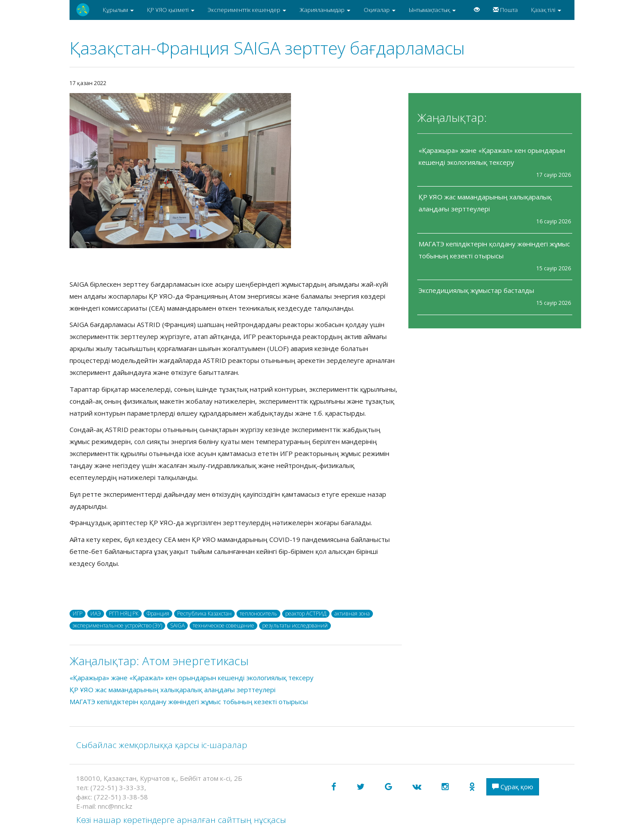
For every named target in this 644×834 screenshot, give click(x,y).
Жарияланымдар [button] (325, 10)
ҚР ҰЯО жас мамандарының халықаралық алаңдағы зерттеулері (173, 690)
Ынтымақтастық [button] (432, 10)
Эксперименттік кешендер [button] (247, 10)
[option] (236, 171)
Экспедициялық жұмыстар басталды (476, 290)
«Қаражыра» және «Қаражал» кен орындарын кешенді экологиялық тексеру (192, 678)
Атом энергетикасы (195, 661)
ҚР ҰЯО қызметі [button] (171, 10)
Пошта (505, 10)
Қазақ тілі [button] (546, 10)
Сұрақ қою (513, 787)
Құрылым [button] (118, 10)
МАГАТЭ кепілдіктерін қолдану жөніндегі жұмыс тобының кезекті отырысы (189, 701)
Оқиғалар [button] (380, 10)
